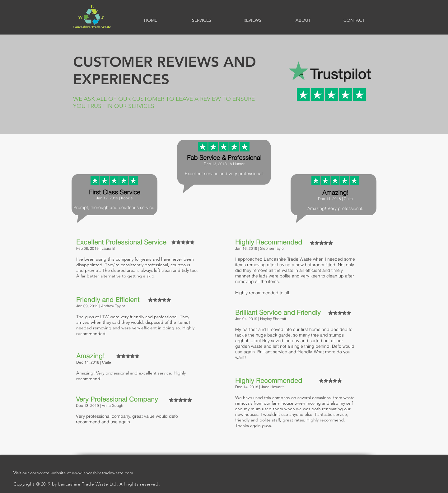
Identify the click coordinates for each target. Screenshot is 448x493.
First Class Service (115, 192)
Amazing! (336, 192)
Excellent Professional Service (121, 242)
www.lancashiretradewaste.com (103, 473)
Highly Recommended (269, 242)
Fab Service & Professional (224, 158)
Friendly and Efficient (108, 300)
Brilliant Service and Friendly (278, 312)
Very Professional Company (117, 399)
